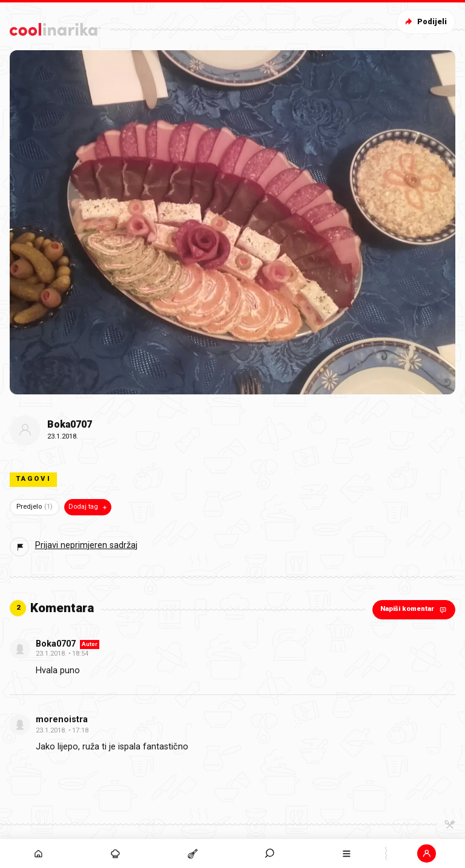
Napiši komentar (414, 609)
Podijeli (425, 21)
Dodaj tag (89, 507)
